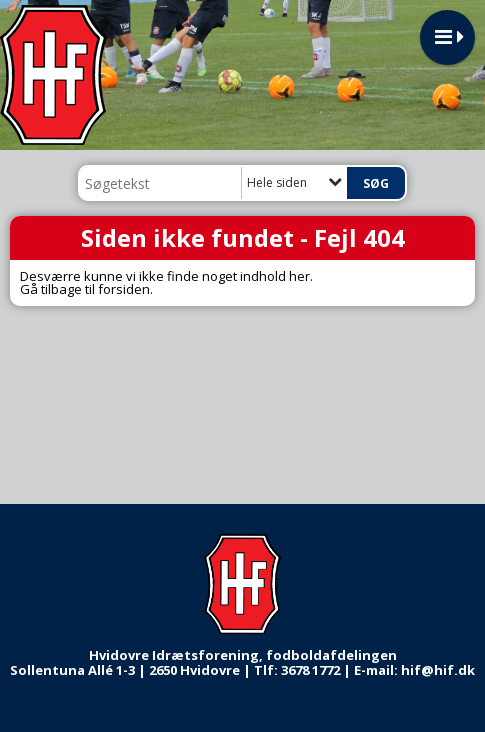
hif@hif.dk (438, 670)
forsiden (124, 289)
